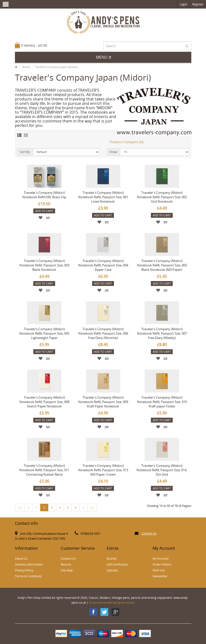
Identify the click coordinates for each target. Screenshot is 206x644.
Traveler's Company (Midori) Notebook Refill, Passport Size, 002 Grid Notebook (162, 197)
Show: (114, 152)
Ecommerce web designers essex (112, 603)
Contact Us (149, 533)
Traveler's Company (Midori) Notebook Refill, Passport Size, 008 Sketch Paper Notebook (44, 402)
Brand (26, 67)
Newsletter (160, 576)
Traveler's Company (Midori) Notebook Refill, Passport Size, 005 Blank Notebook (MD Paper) (162, 265)
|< (20, 508)
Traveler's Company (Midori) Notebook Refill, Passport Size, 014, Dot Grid (162, 470)
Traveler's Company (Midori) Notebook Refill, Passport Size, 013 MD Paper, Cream (103, 470)
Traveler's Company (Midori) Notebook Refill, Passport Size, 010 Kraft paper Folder (162, 402)
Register (198, 4)
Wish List (159, 570)
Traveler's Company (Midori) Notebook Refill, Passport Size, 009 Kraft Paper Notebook (103, 402)
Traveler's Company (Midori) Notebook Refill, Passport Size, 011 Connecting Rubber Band (44, 470)
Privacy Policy (24, 570)
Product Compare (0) (127, 142)
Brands (112, 559)
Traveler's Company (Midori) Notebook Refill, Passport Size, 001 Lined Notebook (103, 197)
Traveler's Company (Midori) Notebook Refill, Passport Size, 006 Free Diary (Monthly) (103, 333)
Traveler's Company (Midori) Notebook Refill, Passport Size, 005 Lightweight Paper (44, 333)
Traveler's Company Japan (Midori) (56, 67)
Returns (66, 564)
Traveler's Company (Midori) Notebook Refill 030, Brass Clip (44, 195)
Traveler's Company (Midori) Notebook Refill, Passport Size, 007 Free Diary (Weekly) (162, 333)
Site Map (67, 570)
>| (92, 508)
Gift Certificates (117, 564)
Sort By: (25, 152)
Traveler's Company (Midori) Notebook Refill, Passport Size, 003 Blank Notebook (44, 265)
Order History (162, 564)
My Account (161, 559)
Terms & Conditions (28, 576)
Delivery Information (29, 564)
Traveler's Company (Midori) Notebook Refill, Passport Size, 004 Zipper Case (103, 265)
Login (183, 4)
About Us (21, 559)
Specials (112, 570)
